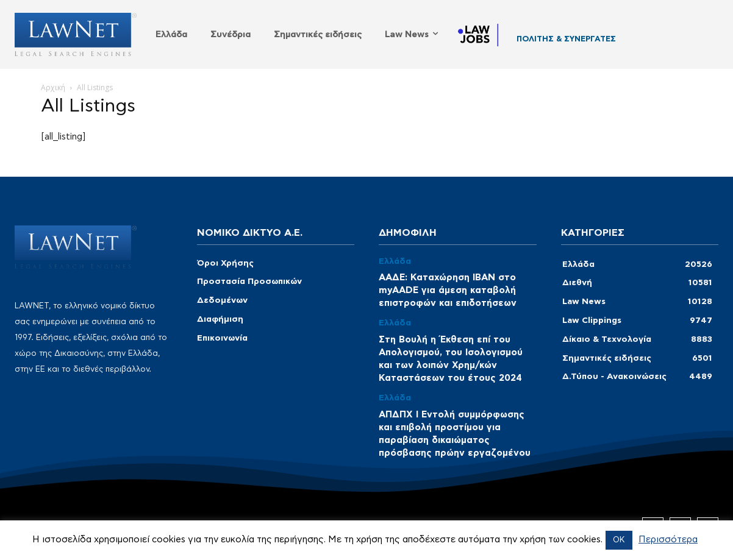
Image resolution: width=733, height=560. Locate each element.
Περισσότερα (668, 540)
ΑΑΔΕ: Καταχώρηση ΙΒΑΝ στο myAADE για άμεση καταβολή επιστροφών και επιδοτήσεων (448, 290)
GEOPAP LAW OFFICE (560, 42)
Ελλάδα (395, 261)
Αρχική (53, 87)
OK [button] (619, 540)
